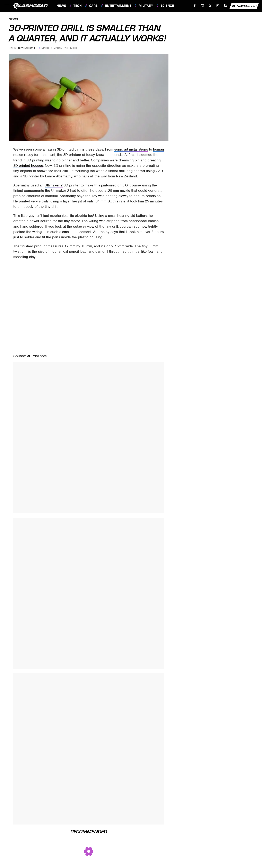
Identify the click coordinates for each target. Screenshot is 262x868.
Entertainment (118, 6)
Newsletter (244, 6)
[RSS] (226, 6)
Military (146, 6)
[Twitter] (210, 6)
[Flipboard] (218, 6)
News (61, 6)
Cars (93, 6)
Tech (78, 6)
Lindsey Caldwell (25, 48)
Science (167, 6)
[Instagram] (203, 6)
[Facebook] (195, 6)
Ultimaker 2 (54, 185)
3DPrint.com (37, 356)
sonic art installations (131, 149)
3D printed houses (28, 166)
